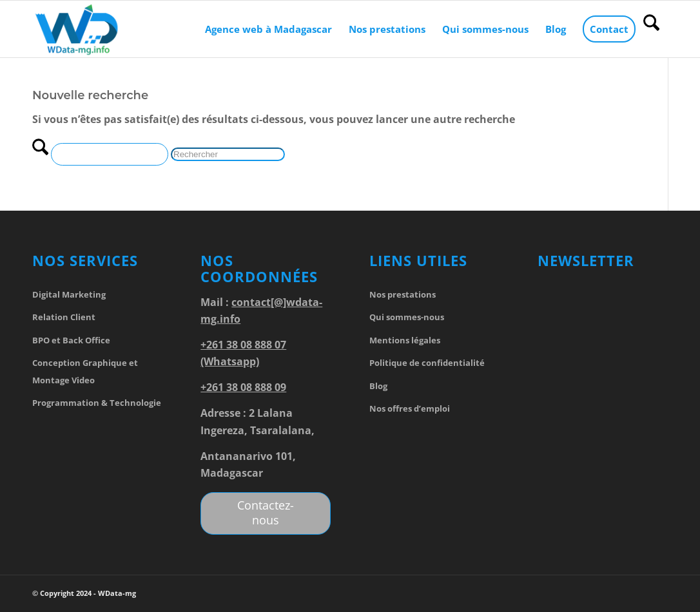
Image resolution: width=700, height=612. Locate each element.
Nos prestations (403, 294)
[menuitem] (268, 29)
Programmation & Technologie (97, 403)
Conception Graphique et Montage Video (85, 371)
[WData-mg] (77, 29)
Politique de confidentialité (427, 363)
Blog (378, 386)
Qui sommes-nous (407, 317)
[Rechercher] (651, 29)
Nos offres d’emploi (410, 408)
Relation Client (64, 317)
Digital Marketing (69, 294)
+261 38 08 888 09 (243, 387)
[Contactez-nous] (266, 513)
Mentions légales (405, 340)
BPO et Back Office (71, 340)
